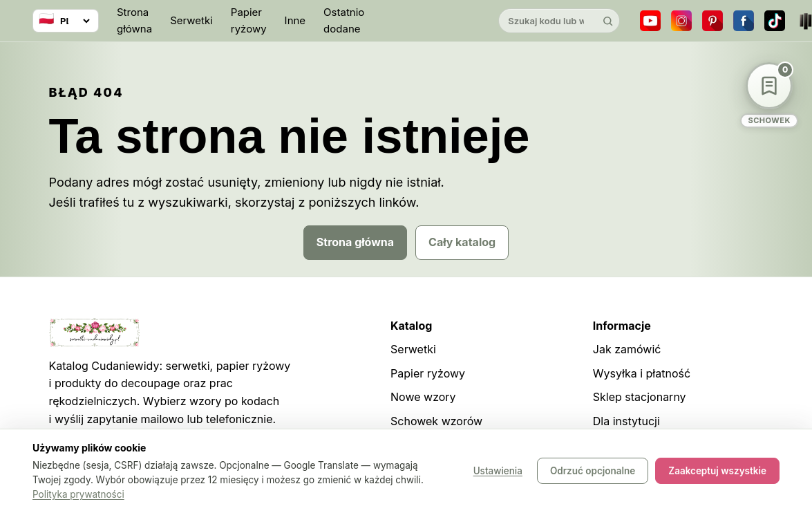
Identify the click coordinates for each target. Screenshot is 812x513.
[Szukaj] (607, 21)
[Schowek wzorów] (769, 95)
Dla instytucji (626, 421)
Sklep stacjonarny (640, 397)
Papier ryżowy (249, 20)
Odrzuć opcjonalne (593, 472)
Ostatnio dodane (344, 20)
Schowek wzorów (436, 421)
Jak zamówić (627, 349)
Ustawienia (498, 472)
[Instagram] (681, 21)
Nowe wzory (423, 397)
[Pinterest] (712, 21)
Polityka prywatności (78, 494)
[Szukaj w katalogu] (547, 21)
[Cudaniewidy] (431, 21)
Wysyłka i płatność (642, 373)
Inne (295, 20)
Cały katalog (462, 242)
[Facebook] (744, 21)
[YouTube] (650, 21)
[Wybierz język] (66, 21)
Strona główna (134, 20)
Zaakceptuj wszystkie (717, 472)
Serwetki (191, 20)
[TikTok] (775, 21)
